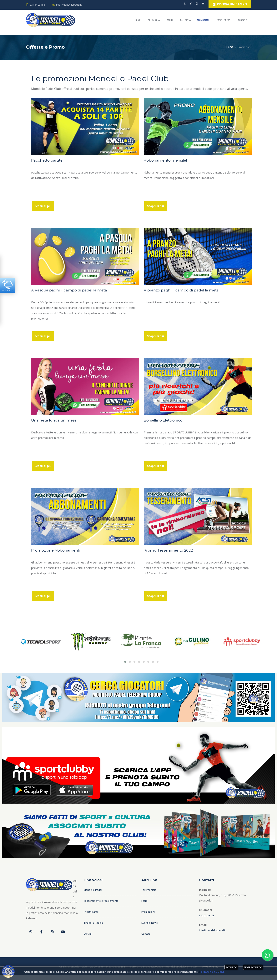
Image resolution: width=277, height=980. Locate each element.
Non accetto (253, 967)
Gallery (165, 22)
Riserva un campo (226, 5)
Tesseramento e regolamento (102, 906)
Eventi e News (217, 22)
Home (102, 22)
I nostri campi (92, 917)
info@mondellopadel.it (69, 5)
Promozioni (189, 22)
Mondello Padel (93, 895)
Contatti (105, 35)
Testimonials (149, 895)
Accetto (231, 967)
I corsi (144, 22)
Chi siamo (123, 22)
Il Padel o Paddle (94, 928)
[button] (125, 667)
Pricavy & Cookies (213, 972)
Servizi (88, 939)
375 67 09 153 (37, 5)
